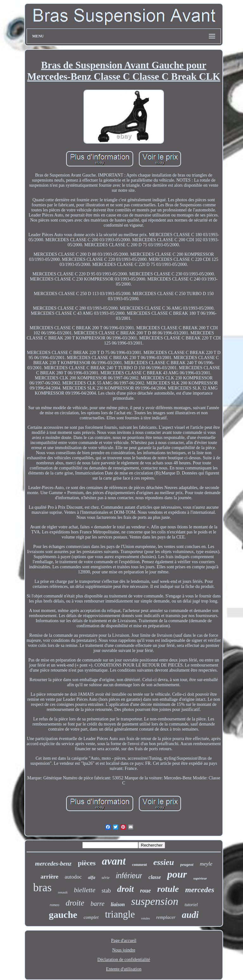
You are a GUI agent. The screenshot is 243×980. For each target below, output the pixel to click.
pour (177, 874)
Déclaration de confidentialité (124, 960)
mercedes (200, 890)
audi (190, 915)
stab (106, 891)
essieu (164, 862)
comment (139, 865)
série (106, 877)
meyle (206, 864)
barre (97, 904)
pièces (87, 863)
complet (91, 917)
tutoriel (191, 905)
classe (155, 877)
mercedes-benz (53, 864)
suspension (155, 901)
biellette (85, 890)
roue (146, 891)
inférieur (129, 876)
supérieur (200, 878)
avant (114, 861)
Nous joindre (124, 950)
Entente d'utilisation (124, 969)
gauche (63, 915)
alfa (92, 877)
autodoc (73, 877)
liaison (118, 904)
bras (42, 888)
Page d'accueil (124, 941)
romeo (54, 905)
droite (75, 903)
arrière (50, 877)
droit (125, 889)
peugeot (187, 864)
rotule (168, 889)
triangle (120, 914)
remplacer (166, 917)
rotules (145, 918)
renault (63, 892)
